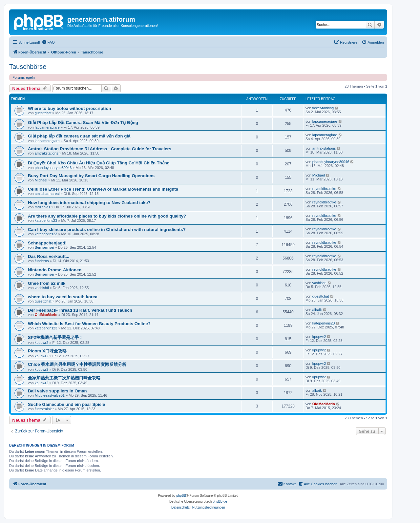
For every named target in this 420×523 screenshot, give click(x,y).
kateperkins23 (46, 220)
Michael (41, 180)
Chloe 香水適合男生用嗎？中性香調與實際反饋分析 (77, 364)
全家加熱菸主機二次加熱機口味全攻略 (64, 378)
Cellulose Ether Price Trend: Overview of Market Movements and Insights (103, 189)
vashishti (42, 288)
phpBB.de (220, 502)
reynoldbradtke (324, 189)
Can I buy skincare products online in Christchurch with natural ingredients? (107, 230)
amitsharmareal (47, 194)
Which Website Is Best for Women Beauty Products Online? (89, 324)
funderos (42, 261)
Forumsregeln (24, 77)
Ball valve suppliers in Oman (57, 391)
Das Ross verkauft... (49, 256)
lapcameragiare (47, 127)
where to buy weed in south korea (63, 297)
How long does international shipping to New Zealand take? (89, 203)
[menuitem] (48, 42)
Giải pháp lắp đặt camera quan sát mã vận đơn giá (79, 136)
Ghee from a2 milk (47, 283)
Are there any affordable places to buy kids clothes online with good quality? (107, 216)
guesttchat (43, 113)
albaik (317, 310)
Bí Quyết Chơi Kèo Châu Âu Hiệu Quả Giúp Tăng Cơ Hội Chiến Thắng (99, 163)
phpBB (181, 496)
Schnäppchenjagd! (47, 243)
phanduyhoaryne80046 (53, 168)
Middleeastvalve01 (50, 395)
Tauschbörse (28, 67)
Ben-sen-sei (44, 247)
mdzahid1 (43, 207)
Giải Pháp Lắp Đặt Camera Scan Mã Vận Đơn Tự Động (83, 123)
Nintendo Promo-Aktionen (55, 270)
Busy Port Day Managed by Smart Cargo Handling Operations (91, 176)
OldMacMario (46, 315)
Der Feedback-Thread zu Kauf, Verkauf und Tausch (80, 310)
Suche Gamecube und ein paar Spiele (66, 404)
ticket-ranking (323, 108)
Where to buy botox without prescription (70, 108)
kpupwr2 (42, 343)
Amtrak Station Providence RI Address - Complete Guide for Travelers (100, 149)
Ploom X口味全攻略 (47, 351)
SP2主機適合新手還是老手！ (55, 337)
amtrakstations (47, 153)
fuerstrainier (44, 409)
